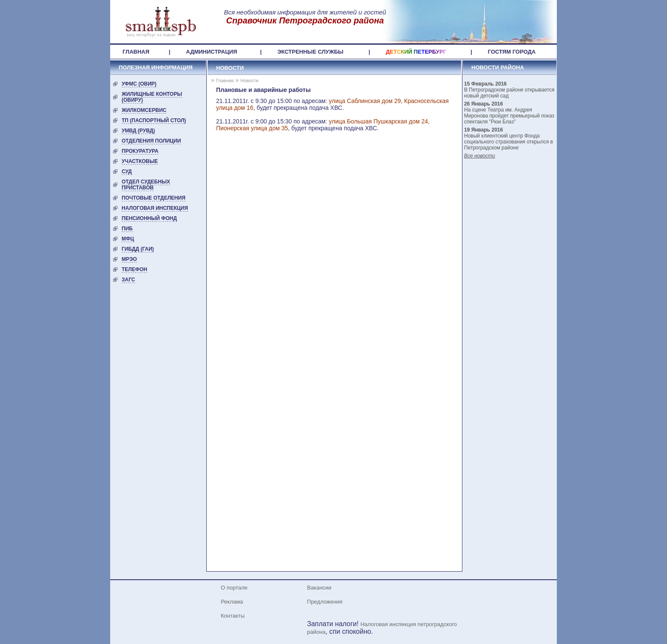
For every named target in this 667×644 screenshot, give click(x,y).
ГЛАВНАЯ (136, 52)
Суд (127, 172)
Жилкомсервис (144, 110)
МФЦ (128, 239)
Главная (225, 80)
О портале (234, 588)
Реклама (232, 602)
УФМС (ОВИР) (139, 84)
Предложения (325, 602)
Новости (230, 68)
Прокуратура (140, 151)
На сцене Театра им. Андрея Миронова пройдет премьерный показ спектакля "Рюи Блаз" (509, 116)
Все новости (480, 156)
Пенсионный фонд (149, 218)
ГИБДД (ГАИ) (138, 249)
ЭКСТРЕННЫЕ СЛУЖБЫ (310, 52)
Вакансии (319, 588)
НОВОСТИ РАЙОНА (498, 67)
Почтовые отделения (154, 198)
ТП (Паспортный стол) (154, 120)
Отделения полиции (151, 141)
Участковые (140, 161)
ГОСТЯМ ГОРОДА (512, 52)
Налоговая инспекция (155, 208)
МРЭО (129, 259)
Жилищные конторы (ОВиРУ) (152, 97)
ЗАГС (128, 280)
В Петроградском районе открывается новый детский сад (509, 93)
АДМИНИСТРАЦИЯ (211, 52)
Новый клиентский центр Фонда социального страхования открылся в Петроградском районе (509, 142)
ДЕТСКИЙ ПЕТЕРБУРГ (416, 52)
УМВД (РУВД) (138, 131)
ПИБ (127, 229)
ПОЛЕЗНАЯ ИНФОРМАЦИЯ (156, 67)
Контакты (233, 616)
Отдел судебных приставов (146, 185)
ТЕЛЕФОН (134, 269)
